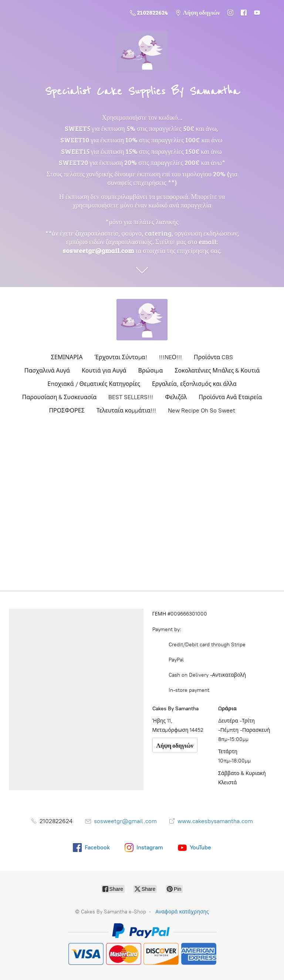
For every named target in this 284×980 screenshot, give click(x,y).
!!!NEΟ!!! (171, 357)
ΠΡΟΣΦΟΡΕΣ (67, 410)
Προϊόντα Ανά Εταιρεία (230, 397)
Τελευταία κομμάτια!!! (126, 410)
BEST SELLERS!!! (131, 397)
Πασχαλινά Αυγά (47, 371)
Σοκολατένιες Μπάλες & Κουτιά (217, 371)
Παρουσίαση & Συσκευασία (59, 397)
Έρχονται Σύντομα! (121, 357)
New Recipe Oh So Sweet (202, 410)
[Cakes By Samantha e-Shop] (142, 320)
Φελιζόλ (176, 397)
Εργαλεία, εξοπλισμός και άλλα (194, 384)
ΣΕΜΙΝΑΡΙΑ (67, 357)
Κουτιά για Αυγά (104, 371)
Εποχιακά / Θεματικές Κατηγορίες (94, 384)
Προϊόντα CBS (213, 357)
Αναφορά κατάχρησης (182, 912)
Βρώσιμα (151, 371)
